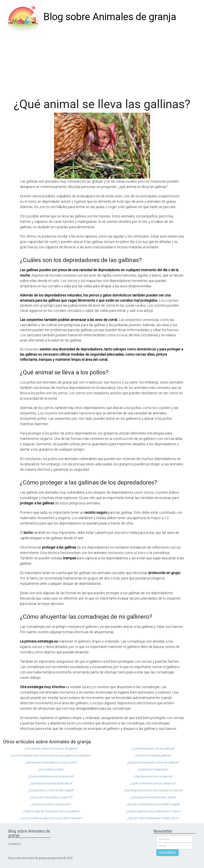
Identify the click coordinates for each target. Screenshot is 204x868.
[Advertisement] (102, 64)
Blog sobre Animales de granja (110, 17)
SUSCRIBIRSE (168, 853)
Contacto (15, 844)
